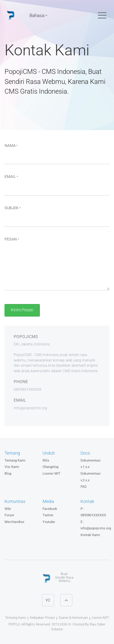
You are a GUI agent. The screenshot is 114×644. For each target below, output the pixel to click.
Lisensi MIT (52, 474)
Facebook (50, 509)
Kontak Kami (90, 535)
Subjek (13, 208)
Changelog (50, 467)
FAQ (84, 487)
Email (11, 177)
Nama (11, 145)
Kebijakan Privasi (42, 618)
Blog (8, 474)
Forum (9, 515)
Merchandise (14, 522)
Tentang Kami (15, 460)
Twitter (48, 515)
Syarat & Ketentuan (73, 618)
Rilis (46, 460)
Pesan (12, 239)
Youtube (49, 522)
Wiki (8, 509)
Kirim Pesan (22, 310)
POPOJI (14, 624)
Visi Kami (12, 467)
